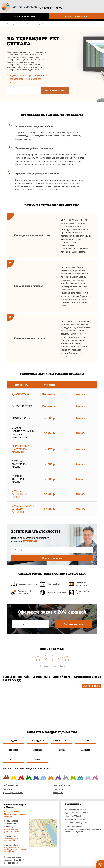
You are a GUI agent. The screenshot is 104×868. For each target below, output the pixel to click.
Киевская (8, 789)
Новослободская (61, 785)
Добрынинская (10, 785)
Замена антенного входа (19, 494)
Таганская (58, 793)
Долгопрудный (37, 740)
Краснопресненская (13, 793)
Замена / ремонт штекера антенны (23, 509)
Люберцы (37, 750)
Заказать (80, 394)
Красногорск (13, 750)
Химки (37, 759)
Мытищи (61, 750)
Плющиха (58, 789)
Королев (86, 740)
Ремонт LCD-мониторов (77, 16)
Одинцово (86, 750)
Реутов (13, 759)
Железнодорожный (61, 740)
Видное (13, 740)
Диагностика (21, 394)
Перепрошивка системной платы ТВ (22, 449)
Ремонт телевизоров (25, 16)
